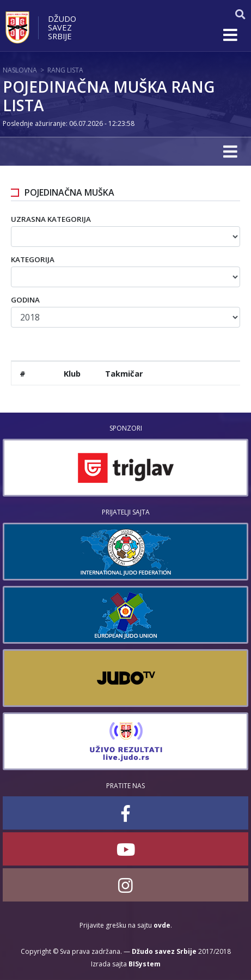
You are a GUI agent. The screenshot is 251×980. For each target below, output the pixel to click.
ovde (162, 925)
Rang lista (65, 70)
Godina (25, 300)
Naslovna (20, 70)
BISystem (145, 964)
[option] (125, 468)
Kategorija (33, 259)
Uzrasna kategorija (51, 219)
